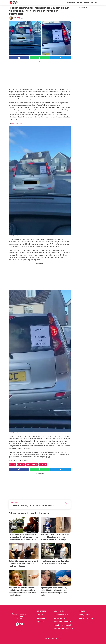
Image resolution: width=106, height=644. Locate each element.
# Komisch (21, 464)
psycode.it (40, 622)
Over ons (40, 615)
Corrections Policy (60, 618)
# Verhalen (43, 464)
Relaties (94, 3)
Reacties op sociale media (64, 628)
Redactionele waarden (62, 622)
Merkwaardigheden (74, 3)
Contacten (41, 618)
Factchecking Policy (61, 615)
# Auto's (13, 464)
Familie (86, 3)
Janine (18, 17)
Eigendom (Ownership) (62, 625)
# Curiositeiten (32, 464)
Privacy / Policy (84, 615)
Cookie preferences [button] (86, 618)
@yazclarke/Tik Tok (16, 123)
